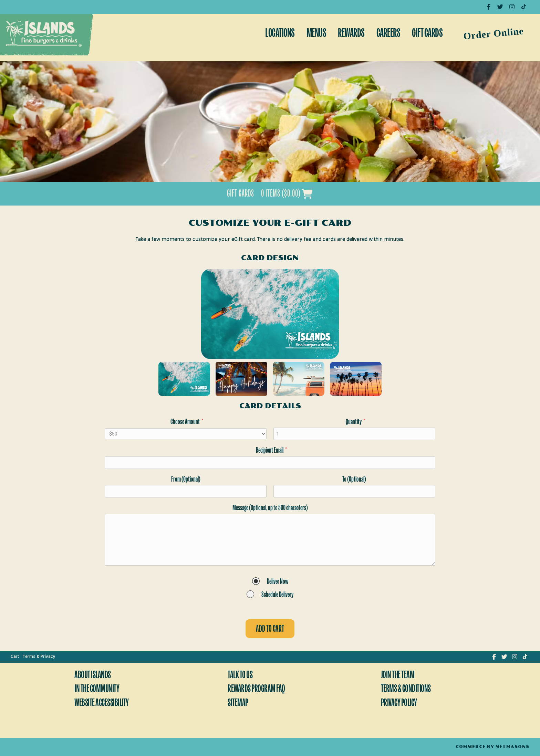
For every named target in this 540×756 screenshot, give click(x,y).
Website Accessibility (102, 703)
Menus (316, 34)
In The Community (97, 689)
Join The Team (398, 676)
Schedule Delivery (277, 595)
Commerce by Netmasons (492, 747)
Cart (15, 657)
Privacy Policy (399, 703)
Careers (388, 34)
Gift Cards (427, 34)
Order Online (494, 34)
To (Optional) (354, 480)
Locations (280, 34)
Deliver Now (278, 582)
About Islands (93, 676)
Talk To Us (240, 676)
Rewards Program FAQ (256, 689)
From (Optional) (186, 480)
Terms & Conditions (406, 689)
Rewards (351, 34)
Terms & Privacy (39, 657)
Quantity (356, 422)
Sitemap (238, 703)
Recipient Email (272, 451)
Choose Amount (187, 422)
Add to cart (270, 629)
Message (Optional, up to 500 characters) (270, 508)
